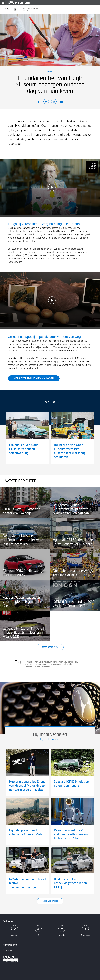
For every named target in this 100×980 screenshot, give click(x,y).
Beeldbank (7, 950)
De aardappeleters (43, 664)
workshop (30, 664)
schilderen (73, 662)
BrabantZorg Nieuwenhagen (38, 667)
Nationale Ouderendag (63, 664)
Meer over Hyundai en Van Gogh (34, 378)
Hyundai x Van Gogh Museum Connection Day (46, 662)
